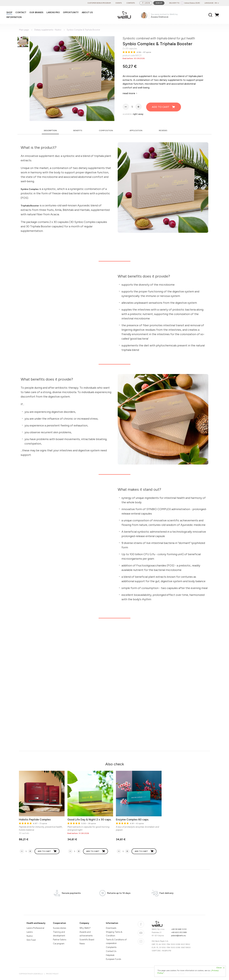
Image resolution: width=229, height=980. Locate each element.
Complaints (111, 947)
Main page (24, 30)
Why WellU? (85, 928)
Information (112, 923)
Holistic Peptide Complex (35, 819)
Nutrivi (30, 936)
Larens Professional (35, 928)
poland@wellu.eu (179, 936)
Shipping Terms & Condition (114, 934)
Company (84, 923)
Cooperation (59, 923)
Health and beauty (36, 923)
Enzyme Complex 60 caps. (132, 819)
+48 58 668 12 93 (179, 929)
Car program (59, 944)
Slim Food (31, 940)
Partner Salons (60, 940)
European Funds (113, 959)
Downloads (111, 928)
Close (221, 968)
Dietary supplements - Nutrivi (48, 30)
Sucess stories (59, 928)
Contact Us (111, 951)
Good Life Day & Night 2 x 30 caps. (89, 819)
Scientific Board (87, 940)
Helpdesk (110, 955)
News (82, 944)
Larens (30, 932)
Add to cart (164, 107)
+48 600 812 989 (179, 932)
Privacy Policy (52, 974)
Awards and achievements (86, 934)
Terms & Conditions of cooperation (116, 941)
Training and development (59, 934)
